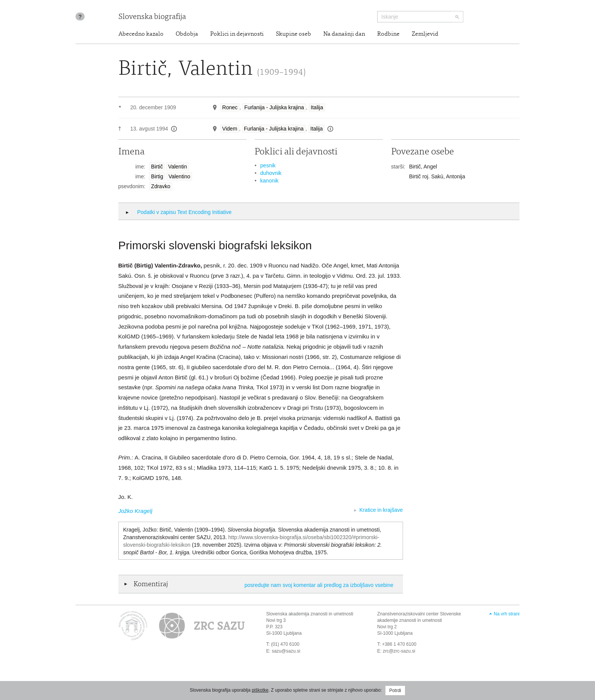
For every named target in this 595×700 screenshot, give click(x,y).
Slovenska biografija (152, 17)
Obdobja (187, 34)
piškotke (260, 690)
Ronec (230, 107)
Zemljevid (425, 34)
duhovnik (271, 173)
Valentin (178, 167)
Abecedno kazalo (141, 34)
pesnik (268, 165)
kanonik (269, 181)
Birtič (157, 167)
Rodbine (388, 34)
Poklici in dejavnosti (237, 34)
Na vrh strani (507, 614)
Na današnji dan (344, 34)
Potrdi (395, 691)
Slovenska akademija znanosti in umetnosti (310, 614)
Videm (230, 129)
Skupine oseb (294, 34)
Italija (317, 107)
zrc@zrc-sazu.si (399, 651)
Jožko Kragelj (135, 511)
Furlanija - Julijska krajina (274, 107)
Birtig (157, 176)
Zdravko (161, 186)
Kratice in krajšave (381, 510)
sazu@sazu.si (286, 651)
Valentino (179, 176)
